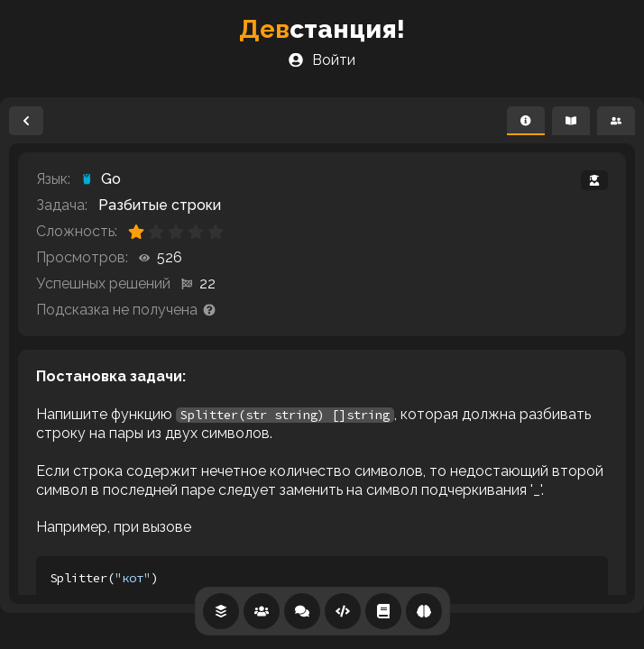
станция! (322, 29)
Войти (322, 60)
